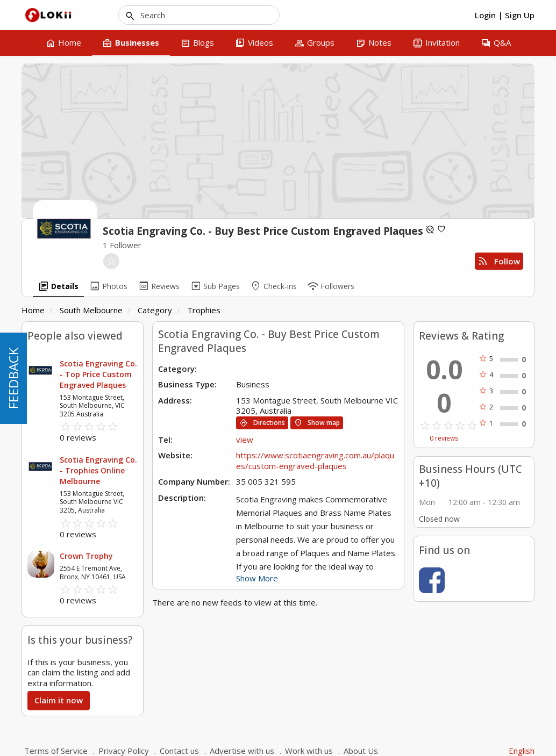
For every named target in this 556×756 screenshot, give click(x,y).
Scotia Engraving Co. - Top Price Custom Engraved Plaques (98, 374)
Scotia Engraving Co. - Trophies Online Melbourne (98, 470)
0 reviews (444, 438)
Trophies (204, 310)
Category (155, 310)
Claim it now (59, 700)
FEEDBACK (13, 378)
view (245, 440)
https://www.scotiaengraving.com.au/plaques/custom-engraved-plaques (315, 460)
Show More (257, 578)
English (522, 751)
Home (33, 310)
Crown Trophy (86, 556)
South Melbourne (91, 310)
